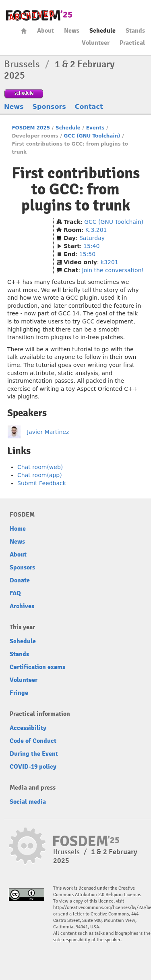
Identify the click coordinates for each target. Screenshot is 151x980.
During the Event (34, 754)
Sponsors (49, 107)
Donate (20, 580)
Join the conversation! (113, 270)
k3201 (110, 262)
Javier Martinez (48, 432)
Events (95, 128)
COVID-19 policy (33, 767)
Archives (22, 606)
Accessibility (28, 728)
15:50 (87, 254)
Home (24, 31)
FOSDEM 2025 (31, 128)
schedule (24, 93)
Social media (28, 802)
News (72, 31)
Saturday (92, 238)
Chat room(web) (40, 467)
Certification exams (37, 667)
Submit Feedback (42, 483)
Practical (132, 43)
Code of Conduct (33, 741)
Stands (135, 31)
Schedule (102, 31)
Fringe (19, 693)
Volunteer (96, 43)
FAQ (15, 593)
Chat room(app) (40, 475)
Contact (89, 107)
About (46, 31)
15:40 (91, 246)
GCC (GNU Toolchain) (92, 136)
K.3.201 (96, 230)
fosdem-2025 (39, 15)
